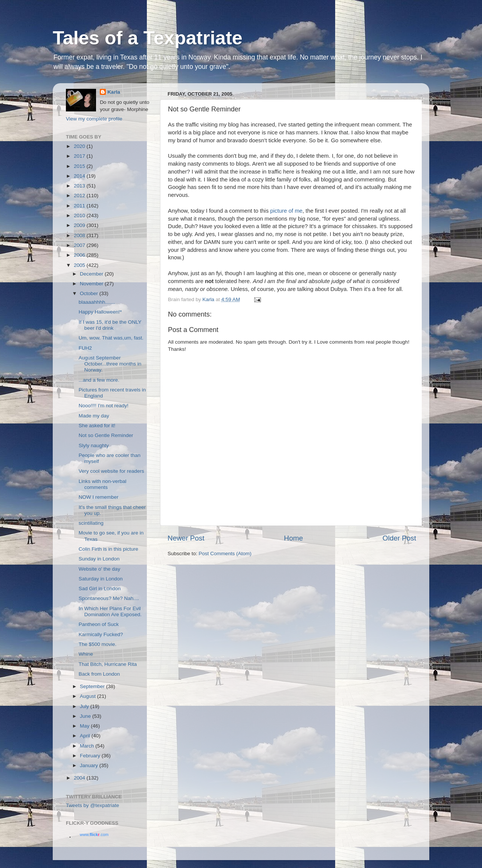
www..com (94, 834)
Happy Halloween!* (100, 312)
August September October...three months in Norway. (110, 364)
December (92, 274)
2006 (80, 255)
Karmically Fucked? (101, 634)
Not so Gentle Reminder (106, 435)
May (85, 726)
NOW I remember (99, 497)
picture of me (285, 211)
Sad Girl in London (100, 589)
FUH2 (85, 348)
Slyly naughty (94, 445)
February (91, 756)
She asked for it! (97, 426)
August (88, 696)
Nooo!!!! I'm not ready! (104, 406)
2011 (80, 206)
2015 (80, 166)
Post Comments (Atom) (225, 554)
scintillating (91, 523)
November (92, 284)
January (90, 765)
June (86, 716)
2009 (80, 225)
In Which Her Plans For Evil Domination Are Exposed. (110, 611)
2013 (80, 186)
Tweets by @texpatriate (92, 805)
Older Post (399, 538)
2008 (80, 235)
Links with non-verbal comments (103, 484)
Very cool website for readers (111, 471)
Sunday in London (99, 559)
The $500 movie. (98, 644)
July (85, 706)
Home (293, 538)
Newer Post (186, 538)
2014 (80, 176)
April (86, 736)
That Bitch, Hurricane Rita (108, 664)
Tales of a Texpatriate (148, 38)
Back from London (99, 674)
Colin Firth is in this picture (108, 549)
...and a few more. (99, 380)
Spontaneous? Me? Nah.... (109, 598)
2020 (80, 146)
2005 (80, 265)
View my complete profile (94, 119)
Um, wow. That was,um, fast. (111, 338)
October (90, 293)
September (93, 686)
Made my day (94, 416)
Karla (114, 92)
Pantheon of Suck (99, 624)
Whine (86, 654)
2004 (80, 778)
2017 (80, 156)
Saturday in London (101, 579)
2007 (80, 245)
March (88, 746)
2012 (80, 196)
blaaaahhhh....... (97, 302)
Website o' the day (99, 569)
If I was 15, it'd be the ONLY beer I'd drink (110, 325)
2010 (80, 215)
